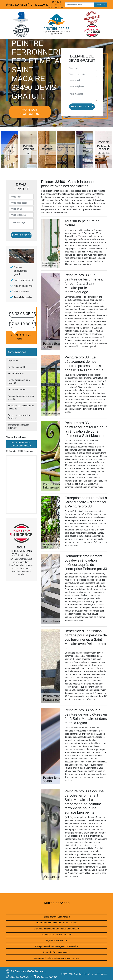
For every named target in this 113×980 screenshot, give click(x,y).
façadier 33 (13, 361)
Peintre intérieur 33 (17, 367)
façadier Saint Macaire (56, 940)
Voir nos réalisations (30, 112)
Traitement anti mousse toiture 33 (19, 426)
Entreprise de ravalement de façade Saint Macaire (56, 929)
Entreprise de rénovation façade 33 (19, 417)
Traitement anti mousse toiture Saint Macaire (56, 923)
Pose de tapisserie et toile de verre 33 (21, 398)
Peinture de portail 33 (18, 390)
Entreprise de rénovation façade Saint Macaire (56, 946)
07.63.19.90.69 (36, 5)
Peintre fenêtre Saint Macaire (56, 952)
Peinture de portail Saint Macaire (56, 935)
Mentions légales (100, 974)
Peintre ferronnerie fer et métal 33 (19, 382)
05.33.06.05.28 (15, 5)
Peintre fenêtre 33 (16, 373)
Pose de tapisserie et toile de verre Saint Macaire (56, 958)
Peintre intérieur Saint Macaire (56, 917)
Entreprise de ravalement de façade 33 (21, 407)
